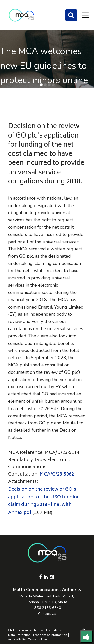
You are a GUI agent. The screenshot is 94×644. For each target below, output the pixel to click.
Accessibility (17, 639)
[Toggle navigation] (85, 15)
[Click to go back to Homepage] (21, 15)
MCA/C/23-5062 (57, 474)
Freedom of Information (50, 635)
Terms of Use (37, 639)
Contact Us (47, 614)
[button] (41, 85)
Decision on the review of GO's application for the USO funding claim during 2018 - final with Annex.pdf (44, 501)
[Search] (71, 15)
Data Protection (19, 635)
